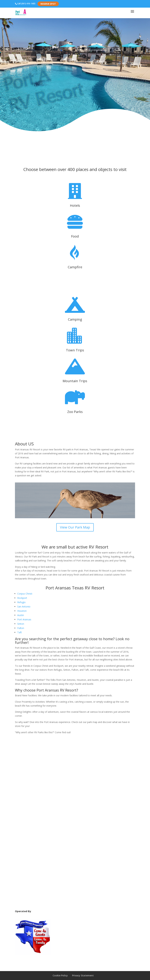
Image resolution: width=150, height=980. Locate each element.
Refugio (21, 602)
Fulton (21, 628)
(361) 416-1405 (28, 4)
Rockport (22, 598)
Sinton (21, 624)
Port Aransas (24, 619)
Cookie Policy (60, 975)
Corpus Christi (25, 594)
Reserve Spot (48, 4)
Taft (20, 632)
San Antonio (24, 607)
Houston (22, 611)
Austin (21, 615)
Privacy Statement (83, 975)
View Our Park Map (75, 527)
